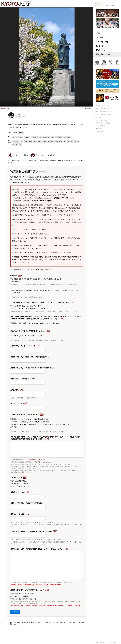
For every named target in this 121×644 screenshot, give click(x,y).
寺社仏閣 (16, 142)
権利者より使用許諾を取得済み (22, 594)
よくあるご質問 (100, 126)
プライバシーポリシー (102, 120)
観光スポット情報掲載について (105, 112)
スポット (100, 46)
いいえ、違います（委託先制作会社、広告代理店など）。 (32, 309)
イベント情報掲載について (104, 109)
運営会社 (98, 129)
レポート (100, 37)
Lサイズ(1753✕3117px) (20, 486)
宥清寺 (21, 133)
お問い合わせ (100, 132)
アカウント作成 (105, 5)
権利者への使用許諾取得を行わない (24, 599)
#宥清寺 (27, 137)
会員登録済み (16, 282)
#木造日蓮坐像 (45, 137)
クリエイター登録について (104, 114)
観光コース (101, 50)
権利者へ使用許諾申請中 (20, 596)
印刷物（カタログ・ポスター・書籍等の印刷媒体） (29, 419)
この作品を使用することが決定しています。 (27, 336)
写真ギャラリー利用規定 (103, 123)
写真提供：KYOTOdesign (37, 460)
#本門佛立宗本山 (57, 137)
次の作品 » (88, 108)
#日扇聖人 (35, 137)
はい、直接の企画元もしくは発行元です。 (26, 306)
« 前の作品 (5, 108)
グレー (15, 144)
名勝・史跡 (28, 142)
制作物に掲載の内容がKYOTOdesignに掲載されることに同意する (35, 323)
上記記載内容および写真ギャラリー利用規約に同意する (31, 270)
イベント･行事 (102, 42)
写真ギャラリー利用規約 (50, 252)
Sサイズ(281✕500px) (19, 481)
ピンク (77, 142)
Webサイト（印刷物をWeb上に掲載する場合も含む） (30, 422)
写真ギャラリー (103, 54)
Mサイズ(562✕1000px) (19, 484)
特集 (98, 33)
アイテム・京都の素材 (55, 142)
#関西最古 (67, 137)
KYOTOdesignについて (103, 106)
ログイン (114, 5)
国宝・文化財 (38, 142)
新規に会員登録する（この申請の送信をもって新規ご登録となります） (37, 279)
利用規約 (98, 117)
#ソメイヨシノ (18, 137)
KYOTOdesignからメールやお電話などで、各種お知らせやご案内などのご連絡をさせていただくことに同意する (46, 291)
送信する (15, 612)
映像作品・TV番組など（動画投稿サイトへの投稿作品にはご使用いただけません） (41, 424)
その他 (14, 427)
